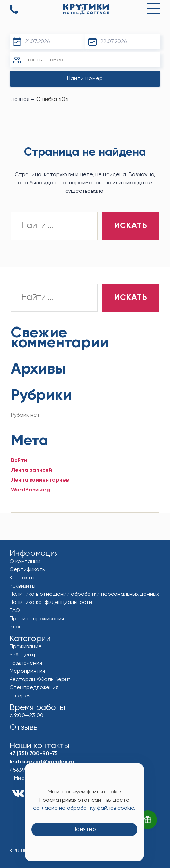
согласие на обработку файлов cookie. (84, 808)
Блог (15, 627)
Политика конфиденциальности (51, 603)
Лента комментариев (40, 480)
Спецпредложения (34, 688)
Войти (19, 461)
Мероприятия (27, 671)
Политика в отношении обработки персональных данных (84, 594)
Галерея (20, 696)
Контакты (22, 578)
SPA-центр (24, 655)
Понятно (84, 829)
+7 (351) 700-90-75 (14, 10)
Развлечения (26, 663)
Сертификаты (28, 570)
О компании (25, 562)
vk (18, 793)
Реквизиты (23, 586)
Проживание (26, 647)
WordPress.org (31, 490)
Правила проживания (37, 619)
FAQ (15, 611)
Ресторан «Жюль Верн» (40, 680)
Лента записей (31, 470)
